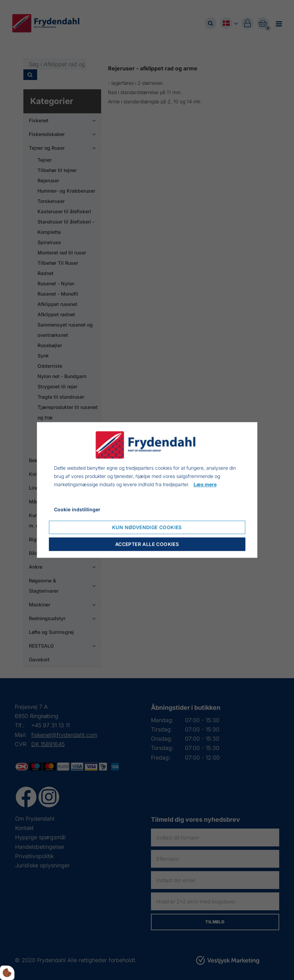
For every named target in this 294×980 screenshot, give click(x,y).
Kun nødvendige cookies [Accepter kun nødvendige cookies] (147, 528)
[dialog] (147, 490)
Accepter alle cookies (147, 544)
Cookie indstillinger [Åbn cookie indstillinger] (77, 510)
